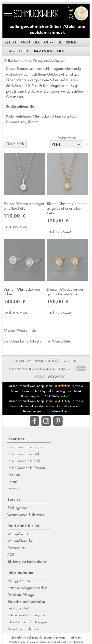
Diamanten (43, 51)
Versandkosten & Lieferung (26, 515)
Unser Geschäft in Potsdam (26, 468)
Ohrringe (53, 42)
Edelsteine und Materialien (26, 602)
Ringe (71, 42)
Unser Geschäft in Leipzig (26, 447)
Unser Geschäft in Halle (24, 454)
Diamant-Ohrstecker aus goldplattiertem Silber (65, 292)
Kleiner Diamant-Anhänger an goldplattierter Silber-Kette (67, 208)
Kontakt (13, 482)
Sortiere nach (68, 137)
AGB (11, 555)
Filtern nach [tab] (15, 144)
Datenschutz (16, 548)
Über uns (14, 475)
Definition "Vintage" (21, 595)
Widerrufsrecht (18, 534)
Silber (10, 51)
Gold (24, 51)
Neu (61, 51)
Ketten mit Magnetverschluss (27, 588)
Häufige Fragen (19, 581)
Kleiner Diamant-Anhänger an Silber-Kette (24, 206)
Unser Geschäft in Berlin (24, 461)
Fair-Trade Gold (19, 608)
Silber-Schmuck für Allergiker (28, 622)
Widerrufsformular (20, 541)
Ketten (10, 42)
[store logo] (36, 14)
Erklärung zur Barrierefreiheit (27, 562)
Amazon (45, 406)
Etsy (43, 391)
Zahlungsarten (17, 508)
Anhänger (30, 42)
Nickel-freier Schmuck (23, 629)
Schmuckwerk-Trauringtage (26, 615)
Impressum (15, 488)
